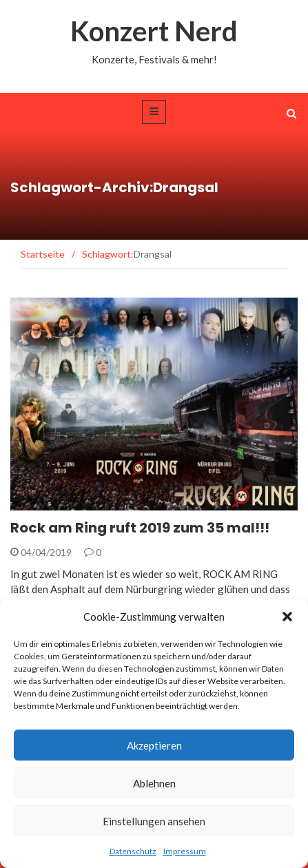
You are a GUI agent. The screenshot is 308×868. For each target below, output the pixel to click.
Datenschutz (133, 851)
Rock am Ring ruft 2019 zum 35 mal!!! (140, 528)
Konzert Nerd (154, 31)
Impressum (185, 851)
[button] (287, 617)
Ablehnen (154, 783)
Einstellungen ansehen (154, 821)
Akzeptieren (154, 745)
